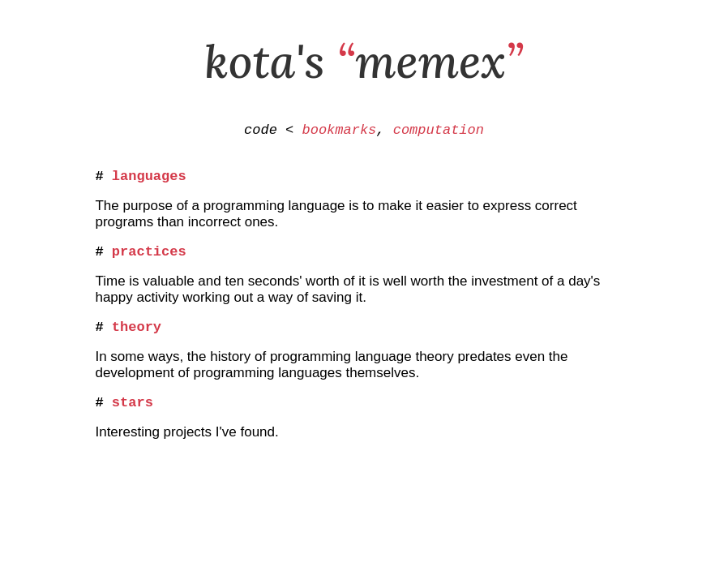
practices (149, 260)
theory (137, 339)
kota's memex (364, 61)
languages (149, 181)
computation (439, 132)
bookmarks (339, 132)
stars (133, 417)
